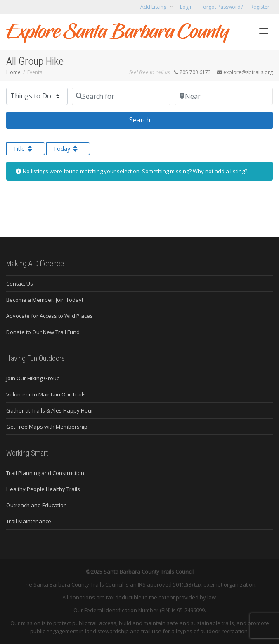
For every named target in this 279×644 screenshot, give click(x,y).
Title (24, 149)
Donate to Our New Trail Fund (43, 332)
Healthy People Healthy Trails (43, 489)
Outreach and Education (37, 505)
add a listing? (231, 171)
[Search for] (121, 96)
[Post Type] (37, 96)
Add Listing (154, 7)
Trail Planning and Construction (45, 473)
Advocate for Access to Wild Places (50, 316)
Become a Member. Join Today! (45, 300)
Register (260, 7)
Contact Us (20, 284)
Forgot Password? (222, 7)
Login (186, 7)
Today (66, 149)
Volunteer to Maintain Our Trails (46, 394)
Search (150, 119)
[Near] (224, 96)
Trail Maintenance (29, 521)
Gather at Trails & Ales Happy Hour (50, 410)
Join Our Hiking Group (33, 378)
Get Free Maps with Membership (47, 427)
